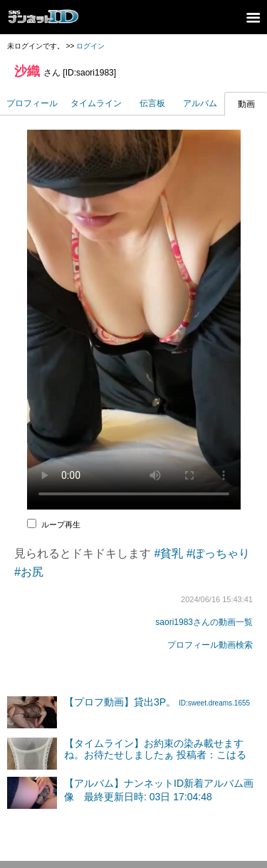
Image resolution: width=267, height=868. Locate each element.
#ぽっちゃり (218, 553)
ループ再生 (61, 525)
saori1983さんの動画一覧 (204, 622)
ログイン (90, 46)
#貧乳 (168, 553)
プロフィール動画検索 (210, 645)
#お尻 (29, 572)
